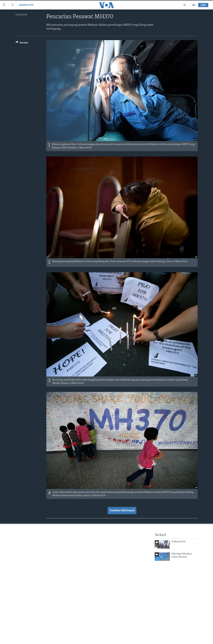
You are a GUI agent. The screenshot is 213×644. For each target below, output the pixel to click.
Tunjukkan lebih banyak (122, 511)
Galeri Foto (26, 5)
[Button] (22, 43)
